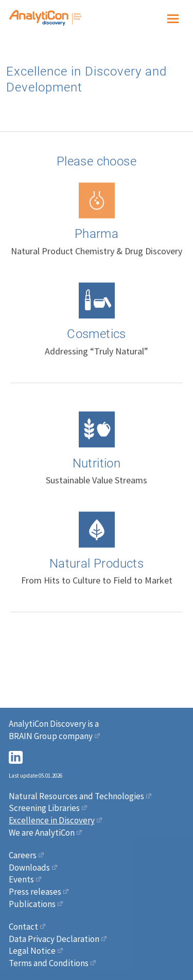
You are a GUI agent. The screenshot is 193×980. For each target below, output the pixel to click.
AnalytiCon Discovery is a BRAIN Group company (54, 730)
